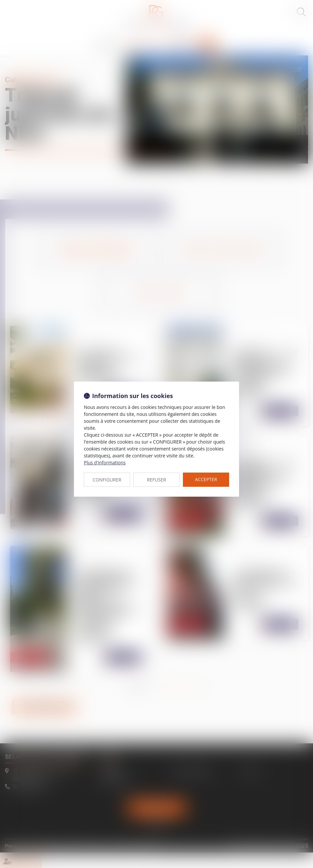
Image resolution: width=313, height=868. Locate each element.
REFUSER (156, 480)
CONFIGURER (107, 480)
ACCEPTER (206, 479)
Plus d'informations (105, 463)
